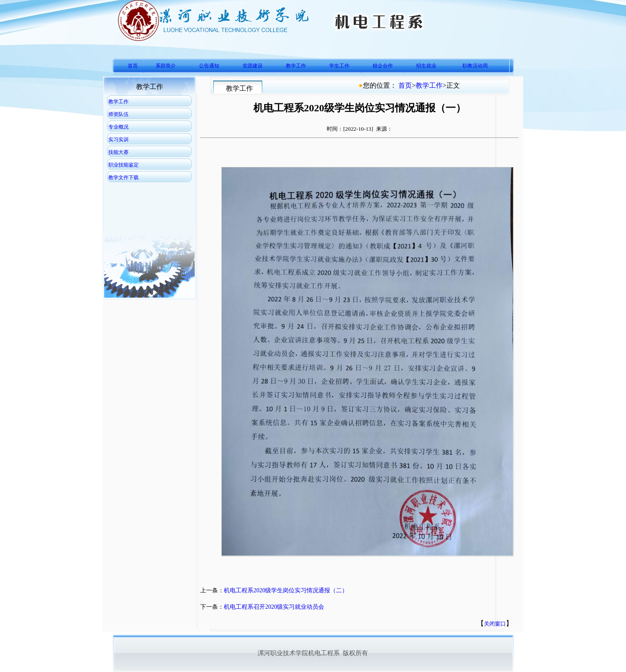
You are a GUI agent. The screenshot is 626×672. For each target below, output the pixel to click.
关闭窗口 (495, 624)
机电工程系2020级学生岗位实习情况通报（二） (286, 590)
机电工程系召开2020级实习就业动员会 (274, 607)
